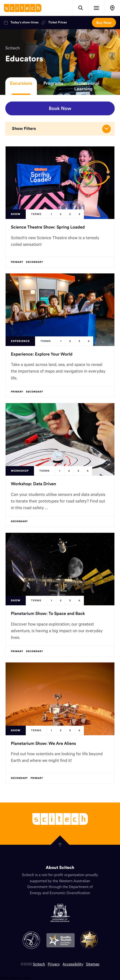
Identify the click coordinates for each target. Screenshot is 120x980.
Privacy (54, 964)
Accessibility (73, 964)
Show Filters (61, 129)
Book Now (60, 108)
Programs (53, 83)
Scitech (13, 48)
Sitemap (93, 964)
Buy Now (104, 23)
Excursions (21, 83)
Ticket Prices (54, 23)
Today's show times (21, 23)
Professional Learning (87, 86)
